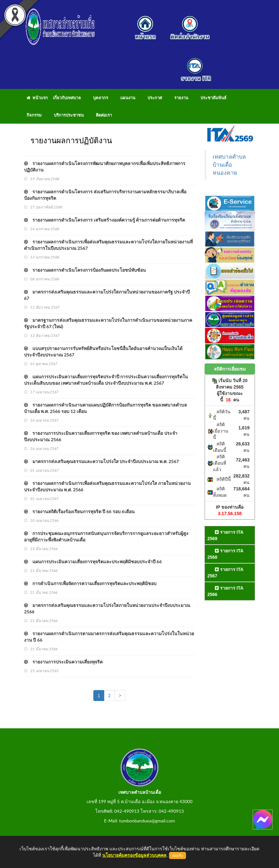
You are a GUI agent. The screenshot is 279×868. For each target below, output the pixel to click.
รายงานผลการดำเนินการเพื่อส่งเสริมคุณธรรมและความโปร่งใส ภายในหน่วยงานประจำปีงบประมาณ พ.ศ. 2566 (107, 486)
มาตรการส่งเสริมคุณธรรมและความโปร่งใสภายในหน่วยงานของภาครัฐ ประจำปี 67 (107, 295)
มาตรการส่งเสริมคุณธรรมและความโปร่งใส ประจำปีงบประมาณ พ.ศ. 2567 (101, 461)
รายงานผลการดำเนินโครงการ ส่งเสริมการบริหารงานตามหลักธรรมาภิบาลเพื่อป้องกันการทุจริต (105, 195)
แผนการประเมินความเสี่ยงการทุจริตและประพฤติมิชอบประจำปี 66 (93, 561)
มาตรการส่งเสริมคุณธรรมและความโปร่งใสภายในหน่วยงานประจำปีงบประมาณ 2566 (107, 608)
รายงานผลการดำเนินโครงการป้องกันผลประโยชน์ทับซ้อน (85, 270)
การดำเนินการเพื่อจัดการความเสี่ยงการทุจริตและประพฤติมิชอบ (90, 583)
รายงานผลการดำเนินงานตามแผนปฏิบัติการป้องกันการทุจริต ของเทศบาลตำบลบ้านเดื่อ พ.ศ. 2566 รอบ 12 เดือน (106, 408)
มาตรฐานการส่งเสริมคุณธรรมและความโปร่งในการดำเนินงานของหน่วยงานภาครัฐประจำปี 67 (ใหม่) (108, 323)
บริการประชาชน (69, 115)
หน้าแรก (37, 98)
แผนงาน (128, 98)
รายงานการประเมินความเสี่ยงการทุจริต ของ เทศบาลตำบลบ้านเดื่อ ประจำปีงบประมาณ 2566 (101, 436)
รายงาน (181, 98)
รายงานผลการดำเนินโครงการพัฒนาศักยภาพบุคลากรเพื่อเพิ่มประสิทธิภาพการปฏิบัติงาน (105, 167)
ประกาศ (155, 98)
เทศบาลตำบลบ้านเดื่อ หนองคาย (229, 165)
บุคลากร (101, 98)
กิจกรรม (34, 115)
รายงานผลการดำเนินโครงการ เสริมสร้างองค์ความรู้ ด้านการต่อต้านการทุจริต (105, 220)
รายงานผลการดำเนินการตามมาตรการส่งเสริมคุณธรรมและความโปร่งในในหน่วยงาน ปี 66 (109, 637)
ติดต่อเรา (104, 115)
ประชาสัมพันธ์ (213, 98)
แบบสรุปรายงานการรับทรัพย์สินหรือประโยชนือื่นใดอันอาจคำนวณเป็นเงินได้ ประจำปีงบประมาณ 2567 (103, 351)
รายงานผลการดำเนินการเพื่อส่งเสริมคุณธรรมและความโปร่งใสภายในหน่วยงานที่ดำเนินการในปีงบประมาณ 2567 (108, 245)
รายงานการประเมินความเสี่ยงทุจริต (63, 662)
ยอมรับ (178, 855)
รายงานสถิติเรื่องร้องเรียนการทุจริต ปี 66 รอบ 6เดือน (79, 511)
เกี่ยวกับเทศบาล (67, 98)
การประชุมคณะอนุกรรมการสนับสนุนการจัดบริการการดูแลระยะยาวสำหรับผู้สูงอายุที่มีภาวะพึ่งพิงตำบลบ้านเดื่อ (106, 536)
